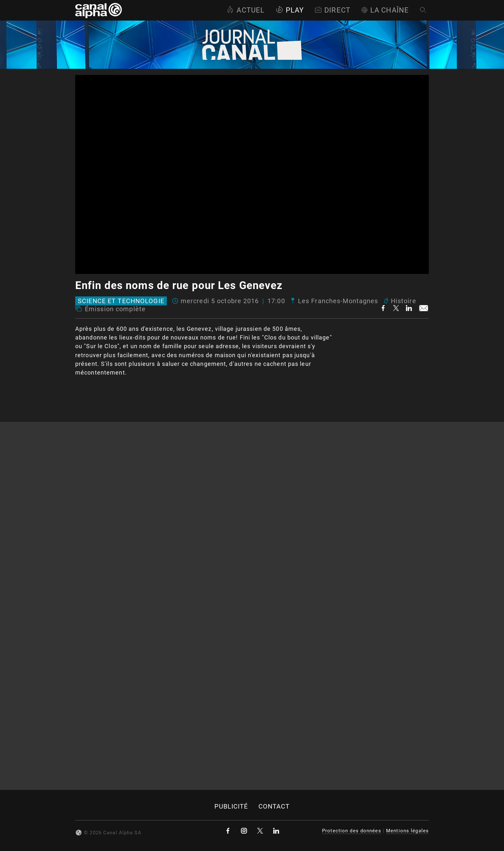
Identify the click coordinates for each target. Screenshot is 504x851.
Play (290, 10)
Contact (274, 806)
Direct (333, 10)
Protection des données (352, 831)
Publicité (231, 806)
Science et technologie (121, 301)
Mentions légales (407, 831)
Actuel (246, 10)
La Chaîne (385, 10)
